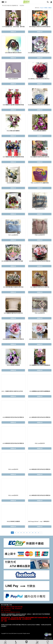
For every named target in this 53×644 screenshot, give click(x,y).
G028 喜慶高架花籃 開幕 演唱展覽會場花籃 (13, 105)
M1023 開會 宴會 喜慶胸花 (40, 131)
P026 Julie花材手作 (40, 209)
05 (24, 533)
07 (30, 533)
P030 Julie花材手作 (13, 79)
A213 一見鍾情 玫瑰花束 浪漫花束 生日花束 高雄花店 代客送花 (17, 391)
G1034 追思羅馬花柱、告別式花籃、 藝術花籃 (13, 27)
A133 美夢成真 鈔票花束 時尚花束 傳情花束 (13, 443)
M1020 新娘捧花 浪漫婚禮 (13, 183)
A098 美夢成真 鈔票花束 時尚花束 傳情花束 (13, 339)
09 (36, 533)
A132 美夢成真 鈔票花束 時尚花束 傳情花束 (13, 417)
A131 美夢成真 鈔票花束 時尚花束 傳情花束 (40, 417)
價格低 (50, 8)
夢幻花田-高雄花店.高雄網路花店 (10, 5)
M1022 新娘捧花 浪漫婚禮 (13, 521)
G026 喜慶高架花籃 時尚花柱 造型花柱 (40, 157)
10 (38, 533)
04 (21, 533)
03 (18, 533)
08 (33, 533)
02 (15, 533)
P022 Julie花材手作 (40, 443)
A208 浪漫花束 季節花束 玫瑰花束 (13, 53)
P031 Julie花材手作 (13, 495)
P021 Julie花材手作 (40, 313)
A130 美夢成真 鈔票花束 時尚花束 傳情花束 (40, 261)
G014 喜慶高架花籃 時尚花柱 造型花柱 (13, 313)
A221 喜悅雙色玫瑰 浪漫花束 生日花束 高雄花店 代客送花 (16, 261)
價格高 (46, 8)
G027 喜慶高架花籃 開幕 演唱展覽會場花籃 (13, 157)
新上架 (42, 8)
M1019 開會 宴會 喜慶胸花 (13, 131)
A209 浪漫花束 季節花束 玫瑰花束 (13, 209)
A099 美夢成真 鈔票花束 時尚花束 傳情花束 (40, 339)
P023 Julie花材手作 (13, 469)
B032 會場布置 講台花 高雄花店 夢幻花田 (13, 287)
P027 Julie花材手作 (13, 235)
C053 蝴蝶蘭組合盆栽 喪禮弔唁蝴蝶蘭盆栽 (40, 365)
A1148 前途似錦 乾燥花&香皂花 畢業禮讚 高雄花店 (41, 105)
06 (27, 533)
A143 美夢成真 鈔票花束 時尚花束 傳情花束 (40, 469)
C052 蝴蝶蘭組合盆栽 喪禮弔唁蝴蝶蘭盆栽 (40, 391)
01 (12, 533)
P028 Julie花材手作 (40, 235)
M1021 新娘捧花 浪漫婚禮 (13, 365)
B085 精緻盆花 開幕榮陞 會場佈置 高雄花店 (40, 27)
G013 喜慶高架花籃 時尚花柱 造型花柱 (40, 287)
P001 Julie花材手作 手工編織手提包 (40, 183)
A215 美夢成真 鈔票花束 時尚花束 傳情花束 (40, 495)
